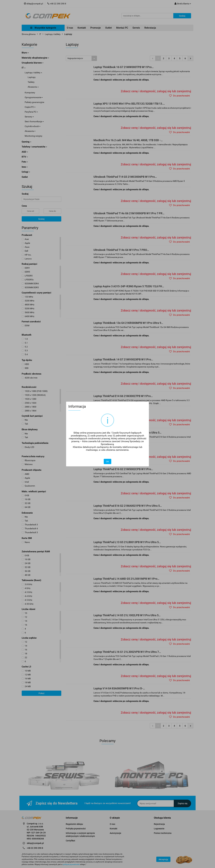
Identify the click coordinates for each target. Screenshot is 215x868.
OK (107, 462)
